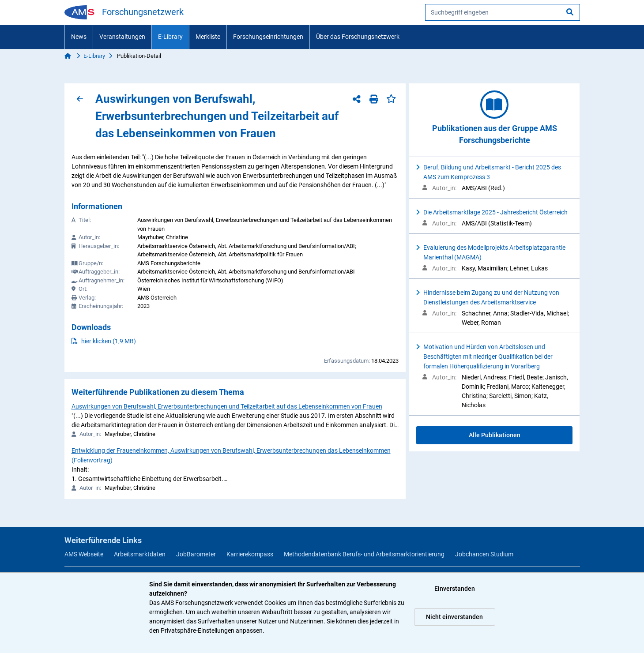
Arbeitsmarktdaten (140, 554)
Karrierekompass (250, 554)
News (79, 37)
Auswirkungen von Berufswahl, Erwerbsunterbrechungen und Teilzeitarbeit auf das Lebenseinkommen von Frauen (227, 406)
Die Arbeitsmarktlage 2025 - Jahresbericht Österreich (495, 212)
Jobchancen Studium (484, 554)
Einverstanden (455, 589)
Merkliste (208, 37)
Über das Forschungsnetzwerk (358, 37)
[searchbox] (503, 12)
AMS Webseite (84, 554)
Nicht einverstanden (454, 617)
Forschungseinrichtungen (268, 37)
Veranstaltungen (122, 37)
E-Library (170, 37)
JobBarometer (196, 554)
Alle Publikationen (495, 435)
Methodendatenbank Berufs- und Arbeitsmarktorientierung (364, 554)
